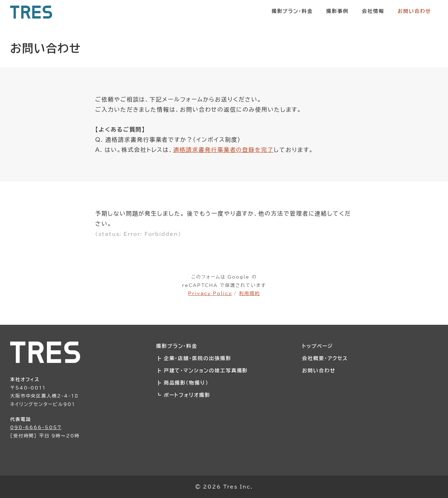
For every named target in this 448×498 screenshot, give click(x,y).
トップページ (317, 346)
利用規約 (250, 293)
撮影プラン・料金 (177, 346)
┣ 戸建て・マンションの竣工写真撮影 (202, 370)
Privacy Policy (210, 293)
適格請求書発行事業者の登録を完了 (223, 150)
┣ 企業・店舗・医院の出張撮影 (194, 358)
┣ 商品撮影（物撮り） (182, 383)
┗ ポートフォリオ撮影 (183, 395)
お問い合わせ (319, 370)
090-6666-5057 (36, 427)
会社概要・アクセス (325, 358)
